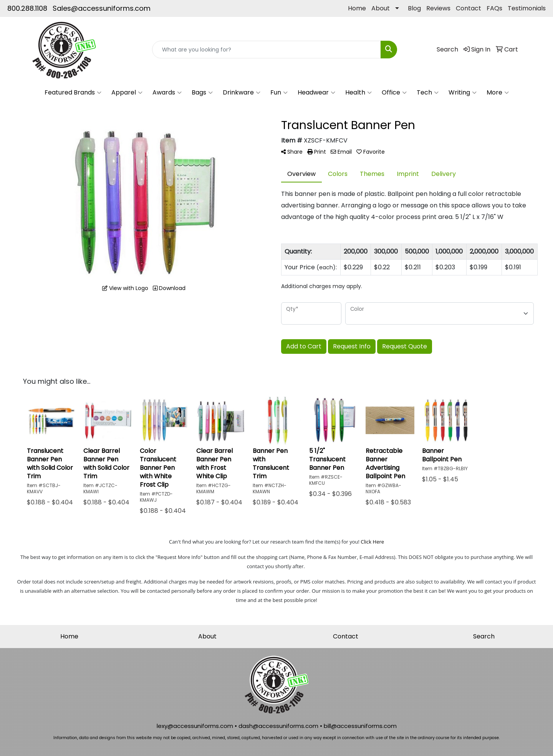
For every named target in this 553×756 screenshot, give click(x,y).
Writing (463, 93)
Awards (167, 93)
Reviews (438, 8)
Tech (428, 93)
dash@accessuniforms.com (278, 726)
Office (394, 93)
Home (357, 8)
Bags (202, 93)
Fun (279, 93)
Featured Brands (73, 93)
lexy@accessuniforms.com (195, 726)
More (498, 93)
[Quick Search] (267, 50)
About (381, 8)
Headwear (316, 93)
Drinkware (242, 93)
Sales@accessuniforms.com (102, 8)
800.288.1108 (27, 8)
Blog (414, 8)
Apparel (127, 93)
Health (358, 93)
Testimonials (527, 8)
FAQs (494, 8)
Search (484, 636)
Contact (469, 8)
